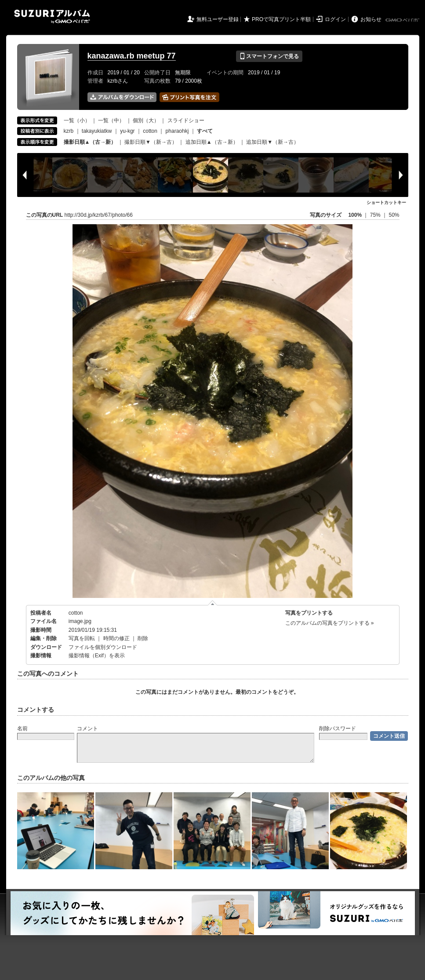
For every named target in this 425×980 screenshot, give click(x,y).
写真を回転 (82, 638)
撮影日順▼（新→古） (151, 142)
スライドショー (186, 120)
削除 (143, 638)
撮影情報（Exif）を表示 (97, 656)
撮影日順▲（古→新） (90, 142)
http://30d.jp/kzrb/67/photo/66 (99, 215)
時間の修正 (116, 638)
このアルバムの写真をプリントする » (330, 623)
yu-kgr (127, 131)
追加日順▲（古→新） (212, 142)
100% (355, 215)
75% (376, 215)
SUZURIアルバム (52, 16)
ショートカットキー (386, 202)
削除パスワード (338, 729)
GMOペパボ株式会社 (403, 20)
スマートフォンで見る (269, 56)
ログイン (335, 19)
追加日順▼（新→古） (272, 142)
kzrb (69, 131)
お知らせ (371, 19)
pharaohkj (177, 131)
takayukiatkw (97, 131)
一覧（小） (77, 120)
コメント (87, 729)
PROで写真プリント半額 (281, 19)
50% (394, 215)
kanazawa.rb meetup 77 (132, 56)
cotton (150, 131)
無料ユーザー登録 (218, 19)
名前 (22, 729)
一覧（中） (111, 120)
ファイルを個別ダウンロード (103, 647)
